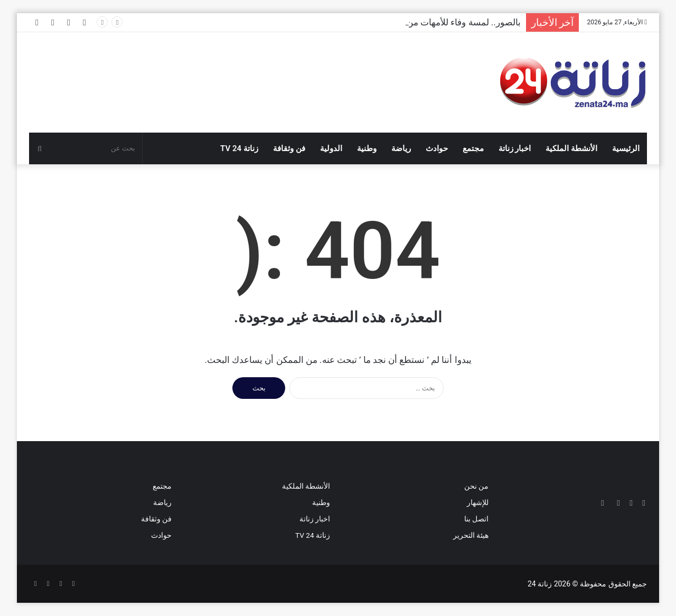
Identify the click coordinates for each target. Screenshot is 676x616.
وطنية (367, 148)
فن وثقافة (289, 148)
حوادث (437, 148)
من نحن (476, 486)
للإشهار (478, 502)
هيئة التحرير (471, 535)
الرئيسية (626, 148)
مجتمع (473, 148)
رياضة (401, 148)
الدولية (331, 148)
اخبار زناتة (515, 148)
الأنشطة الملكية (571, 148)
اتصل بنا (476, 519)
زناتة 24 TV (239, 148)
